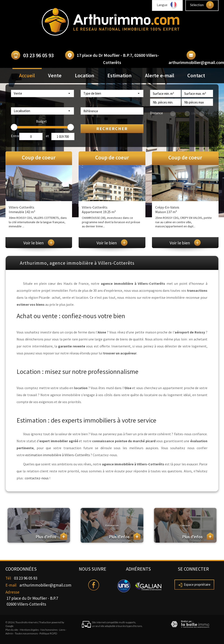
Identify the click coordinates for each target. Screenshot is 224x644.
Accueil (27, 75)
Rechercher (112, 129)
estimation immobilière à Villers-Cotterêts (58, 455)
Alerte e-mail (160, 75)
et (47, 136)
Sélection (197, 5)
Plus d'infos (51, 536)
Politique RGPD (48, 633)
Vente (55, 75)
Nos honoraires (49, 630)
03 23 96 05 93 (38, 55)
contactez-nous (37, 478)
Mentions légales (29, 630)
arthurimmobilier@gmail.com (45, 585)
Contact (196, 75)
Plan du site (12, 630)
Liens (62, 630)
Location (85, 75)
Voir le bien (39, 243)
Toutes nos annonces (26, 633)
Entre (15, 136)
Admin (9, 633)
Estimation (120, 75)
